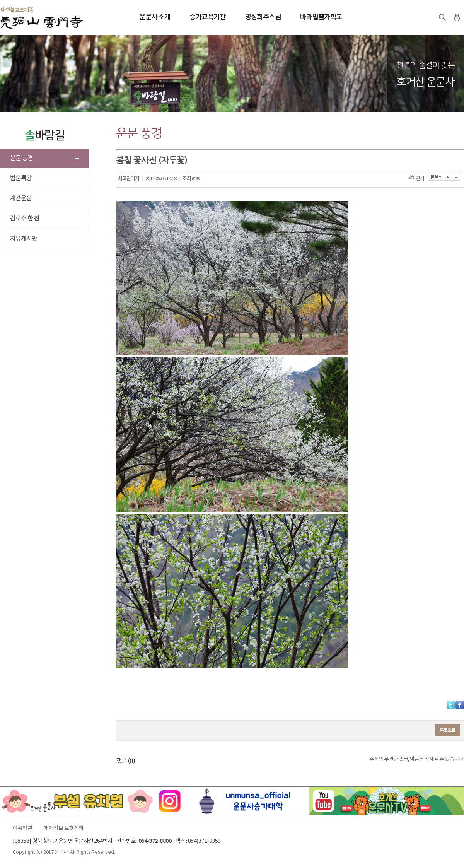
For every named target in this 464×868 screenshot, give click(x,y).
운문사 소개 (155, 17)
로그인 (457, 17)
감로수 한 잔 (25, 219)
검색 (442, 17)
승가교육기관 (207, 17)
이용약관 (22, 829)
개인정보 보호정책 (64, 829)
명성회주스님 (263, 17)
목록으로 (447, 730)
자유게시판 (24, 239)
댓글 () (125, 761)
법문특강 (21, 178)
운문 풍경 (21, 158)
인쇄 (417, 179)
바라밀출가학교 (321, 17)
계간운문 (21, 198)
